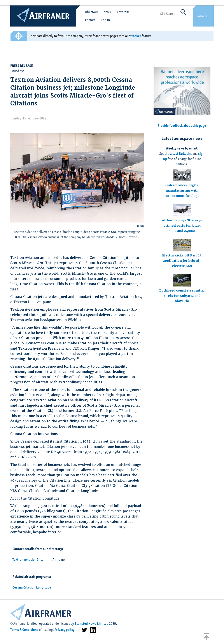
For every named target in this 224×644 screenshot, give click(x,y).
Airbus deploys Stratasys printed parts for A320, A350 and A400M (182, 226)
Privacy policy (64, 630)
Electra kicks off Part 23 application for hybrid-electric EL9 (182, 261)
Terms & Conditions (24, 630)
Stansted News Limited (91, 624)
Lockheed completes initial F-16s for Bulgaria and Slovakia (182, 296)
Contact (90, 20)
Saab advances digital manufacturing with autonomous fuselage (182, 190)
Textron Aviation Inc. (28, 559)
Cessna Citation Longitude (32, 587)
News (107, 12)
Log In (106, 20)
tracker (136, 36)
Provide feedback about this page (182, 125)
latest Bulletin (180, 154)
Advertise (123, 12)
